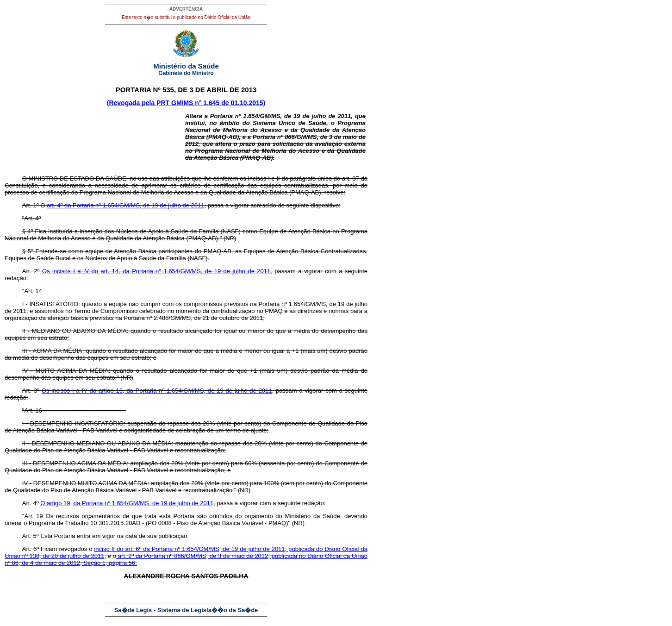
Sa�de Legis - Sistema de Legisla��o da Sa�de (186, 610)
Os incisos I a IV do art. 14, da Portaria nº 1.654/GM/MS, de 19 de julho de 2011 (155, 271)
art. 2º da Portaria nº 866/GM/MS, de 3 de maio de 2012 (192, 556)
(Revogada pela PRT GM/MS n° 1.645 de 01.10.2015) (186, 103)
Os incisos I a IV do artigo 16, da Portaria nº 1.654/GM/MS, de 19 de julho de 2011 (157, 391)
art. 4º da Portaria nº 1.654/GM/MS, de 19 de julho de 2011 (125, 205)
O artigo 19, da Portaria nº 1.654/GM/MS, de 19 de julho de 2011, (128, 503)
